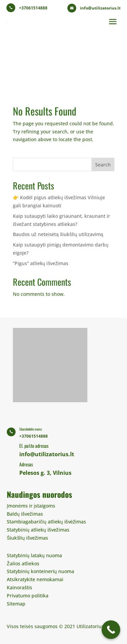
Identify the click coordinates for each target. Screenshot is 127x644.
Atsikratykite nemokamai (35, 579)
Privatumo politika (28, 596)
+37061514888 (33, 8)
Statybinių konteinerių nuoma (40, 571)
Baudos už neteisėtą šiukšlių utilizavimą (58, 234)
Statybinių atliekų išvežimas (38, 530)
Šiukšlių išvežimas (27, 538)
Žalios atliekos (23, 563)
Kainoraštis (19, 587)
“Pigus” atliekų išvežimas (41, 263)
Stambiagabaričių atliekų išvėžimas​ (46, 522)
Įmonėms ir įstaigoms (31, 506)
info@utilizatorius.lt (100, 8)
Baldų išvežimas (25, 514)
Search (103, 165)
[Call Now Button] (111, 630)
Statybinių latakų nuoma (34, 555)
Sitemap (16, 604)
